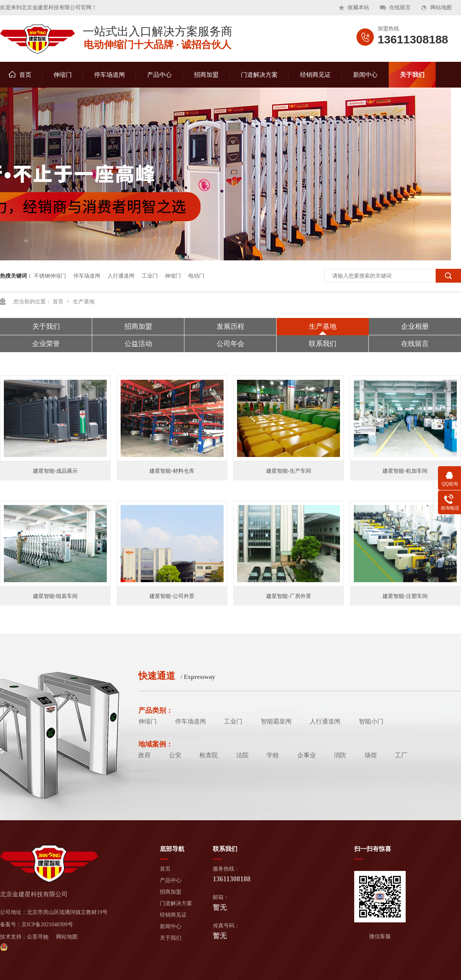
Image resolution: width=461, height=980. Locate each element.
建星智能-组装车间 (56, 596)
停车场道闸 (109, 75)
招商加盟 (206, 75)
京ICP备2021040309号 (47, 925)
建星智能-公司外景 (172, 596)
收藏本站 (358, 7)
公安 (175, 755)
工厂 (401, 755)
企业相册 (415, 326)
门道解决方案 (259, 75)
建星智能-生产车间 (289, 471)
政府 (144, 755)
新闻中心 (365, 75)
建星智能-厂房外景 (289, 596)
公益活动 (138, 344)
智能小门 (371, 721)
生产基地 (84, 301)
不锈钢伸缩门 (50, 276)
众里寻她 (38, 937)
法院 (242, 755)
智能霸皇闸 (276, 721)
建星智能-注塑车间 (405, 596)
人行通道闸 (121, 276)
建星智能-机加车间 (405, 471)
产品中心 (159, 75)
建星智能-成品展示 (56, 471)
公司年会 (230, 344)
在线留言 (400, 7)
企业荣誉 (46, 344)
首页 (20, 74)
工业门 (150, 276)
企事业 (307, 755)
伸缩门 (63, 75)
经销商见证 (315, 75)
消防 (340, 755)
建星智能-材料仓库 (172, 471)
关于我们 (412, 75)
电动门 (196, 276)
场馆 (371, 755)
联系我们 (323, 344)
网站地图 (441, 7)
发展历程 (230, 326)
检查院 (209, 755)
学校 (273, 755)
